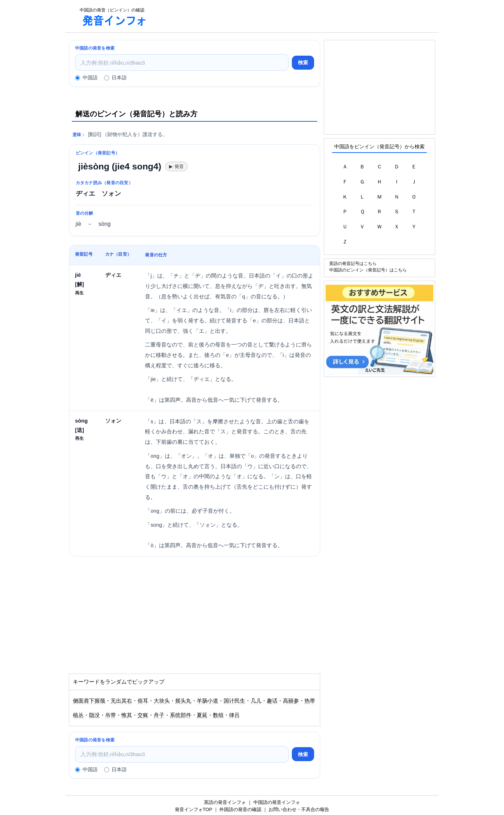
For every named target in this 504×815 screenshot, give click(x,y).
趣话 (272, 701)
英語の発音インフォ (225, 802)
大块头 (162, 701)
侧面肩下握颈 (89, 701)
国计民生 (234, 701)
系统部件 (181, 715)
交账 (143, 715)
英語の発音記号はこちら (353, 263)
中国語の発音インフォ (277, 802)
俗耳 (143, 701)
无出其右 (121, 701)
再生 (79, 293)
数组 (218, 715)
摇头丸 (183, 701)
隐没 (94, 715)
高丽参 (291, 701)
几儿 (256, 701)
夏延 (202, 715)
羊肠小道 (207, 701)
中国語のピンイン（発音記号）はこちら (368, 270)
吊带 (111, 715)
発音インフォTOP (193, 809)
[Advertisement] (297, 16)
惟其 (127, 715)
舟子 (159, 715)
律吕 (234, 715)
